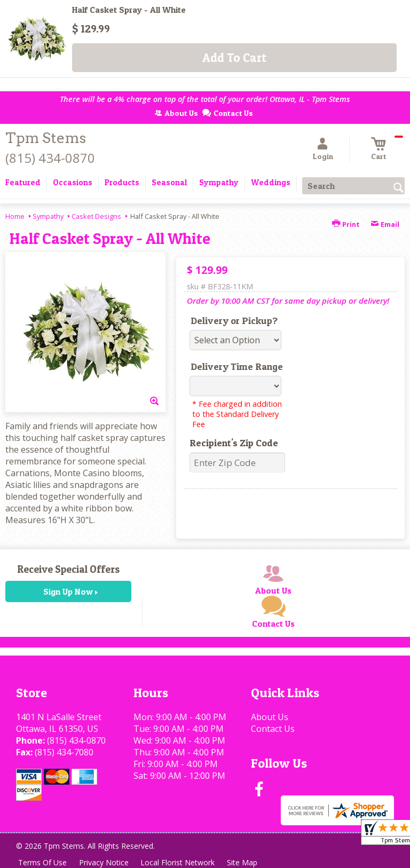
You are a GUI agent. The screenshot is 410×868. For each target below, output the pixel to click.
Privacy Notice (105, 862)
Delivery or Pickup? (234, 321)
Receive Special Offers (68, 569)
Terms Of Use (43, 862)
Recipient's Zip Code (234, 443)
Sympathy (48, 216)
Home (15, 216)
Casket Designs (96, 216)
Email (385, 224)
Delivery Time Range (237, 366)
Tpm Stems (46, 138)
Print (346, 224)
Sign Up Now (68, 591)
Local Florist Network (180, 862)
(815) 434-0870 (50, 158)
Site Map (245, 862)
